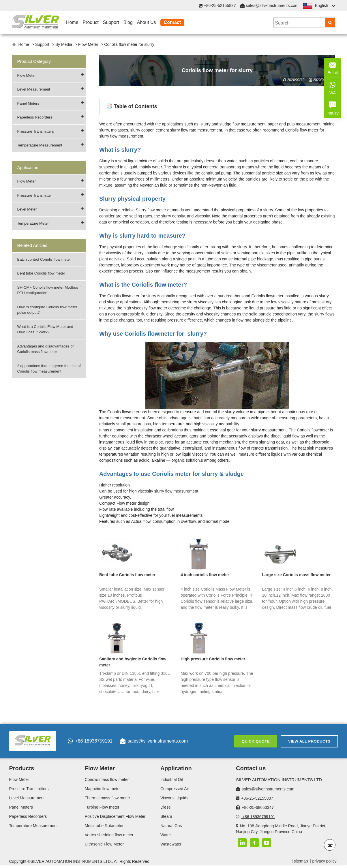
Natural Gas (171, 826)
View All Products (309, 741)
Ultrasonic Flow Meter (104, 844)
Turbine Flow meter (102, 807)
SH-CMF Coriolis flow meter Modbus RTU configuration (48, 290)
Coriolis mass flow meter (107, 779)
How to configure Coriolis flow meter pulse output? (47, 310)
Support (111, 22)
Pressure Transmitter (35, 195)
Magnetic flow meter (103, 789)
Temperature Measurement (40, 145)
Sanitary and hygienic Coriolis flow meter (133, 662)
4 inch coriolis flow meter (205, 575)
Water (166, 835)
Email (333, 67)
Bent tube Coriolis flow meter (41, 273)
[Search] (330, 22)
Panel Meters (28, 103)
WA (333, 87)
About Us (147, 22)
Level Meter (27, 209)
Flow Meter (88, 44)
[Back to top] (330, 845)
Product (91, 22)
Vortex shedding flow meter (109, 835)
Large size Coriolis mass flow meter (296, 575)
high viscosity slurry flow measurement (164, 491)
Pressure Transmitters (36, 131)
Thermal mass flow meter (107, 798)
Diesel (166, 807)
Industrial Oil (172, 779)
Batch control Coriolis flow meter (44, 259)
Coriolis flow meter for (305, 130)
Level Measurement (34, 89)
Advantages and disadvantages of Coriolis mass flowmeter (46, 349)
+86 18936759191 (90, 741)
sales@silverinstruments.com (272, 5)
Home (72, 22)
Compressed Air (175, 789)
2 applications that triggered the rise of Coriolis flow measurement (49, 369)
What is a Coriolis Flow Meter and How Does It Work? (45, 329)
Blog (128, 22)
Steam (166, 816)
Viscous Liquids (174, 798)
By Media (64, 44)
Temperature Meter (33, 223)
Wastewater (171, 844)
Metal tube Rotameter (104, 826)
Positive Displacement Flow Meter (115, 816)
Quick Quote (256, 741)
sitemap (301, 861)
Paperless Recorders (35, 117)
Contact (172, 22)
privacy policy (324, 861)
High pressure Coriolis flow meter (213, 659)
